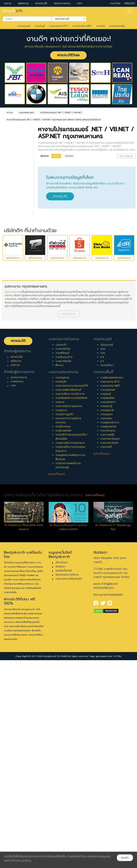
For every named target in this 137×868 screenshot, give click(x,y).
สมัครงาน (23, 3)
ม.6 (102, 561)
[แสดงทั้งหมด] (57, 679)
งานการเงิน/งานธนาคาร (69, 611)
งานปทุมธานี (107, 615)
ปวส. (103, 553)
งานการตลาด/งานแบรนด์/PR (72, 590)
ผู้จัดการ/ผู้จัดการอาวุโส (15, 379)
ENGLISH (130, 3)
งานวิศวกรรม (63, 631)
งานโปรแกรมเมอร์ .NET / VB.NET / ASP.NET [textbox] (18, 170)
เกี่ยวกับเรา (62, 767)
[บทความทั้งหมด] (95, 700)
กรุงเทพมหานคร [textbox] (18, 195)
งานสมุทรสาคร (108, 631)
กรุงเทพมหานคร (13, 496)
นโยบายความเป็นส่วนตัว (69, 783)
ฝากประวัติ (41, 3)
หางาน (8, 3)
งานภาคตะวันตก (109, 647)
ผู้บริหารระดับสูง (17, 386)
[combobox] (27, 19)
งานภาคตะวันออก (110, 643)
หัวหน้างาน (14, 371)
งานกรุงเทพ (24, 26)
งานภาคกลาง (108, 635)
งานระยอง (106, 623)
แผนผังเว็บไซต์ (64, 775)
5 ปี (10, 320)
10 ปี (11, 347)
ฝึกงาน (12, 264)
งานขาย (101, 26)
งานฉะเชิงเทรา (108, 607)
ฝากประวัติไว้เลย (68, 55)
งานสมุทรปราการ (110, 627)
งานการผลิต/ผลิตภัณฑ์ (68, 594)
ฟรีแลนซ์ (13, 259)
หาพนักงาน (17, 586)
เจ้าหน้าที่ (13, 366)
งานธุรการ (61, 615)
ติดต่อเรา (61, 771)
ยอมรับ (125, 858)
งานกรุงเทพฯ (108, 594)
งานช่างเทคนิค (117, 26)
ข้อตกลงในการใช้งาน (67, 779)
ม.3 (102, 566)
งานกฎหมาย (62, 582)
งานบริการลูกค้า (64, 619)
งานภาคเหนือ (107, 639)
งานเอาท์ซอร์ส (63, 566)
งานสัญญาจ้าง (64, 561)
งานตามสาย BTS (59, 26)
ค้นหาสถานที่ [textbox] (67, 19)
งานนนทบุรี (106, 611)
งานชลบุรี (106, 598)
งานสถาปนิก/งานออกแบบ (70, 647)
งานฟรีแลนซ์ (62, 557)
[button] (68, 519)
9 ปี (10, 342)
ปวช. (103, 557)
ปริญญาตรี (107, 549)
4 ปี (10, 315)
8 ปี (10, 336)
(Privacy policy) (21, 861)
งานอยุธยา (106, 619)
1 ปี (10, 298)
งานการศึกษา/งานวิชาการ (70, 598)
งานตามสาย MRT (82, 26)
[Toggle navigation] (129, 11)
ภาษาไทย (115, 3)
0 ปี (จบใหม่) (15, 293)
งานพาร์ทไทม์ (63, 553)
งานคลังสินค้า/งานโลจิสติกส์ (71, 603)
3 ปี (10, 309)
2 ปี (10, 304)
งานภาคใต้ (106, 652)
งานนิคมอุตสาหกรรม (112, 582)
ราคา (80, 3)
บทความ (15, 569)
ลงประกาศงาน (62, 3)
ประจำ (11, 243)
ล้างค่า (8, 176)
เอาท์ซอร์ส (14, 270)
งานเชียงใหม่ (107, 603)
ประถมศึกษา (107, 570)
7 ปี (10, 331)
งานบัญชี (40, 26)
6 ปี (10, 325)
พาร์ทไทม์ (13, 248)
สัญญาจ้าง (14, 254)
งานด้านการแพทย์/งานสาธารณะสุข (68, 670)
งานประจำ (61, 549)
